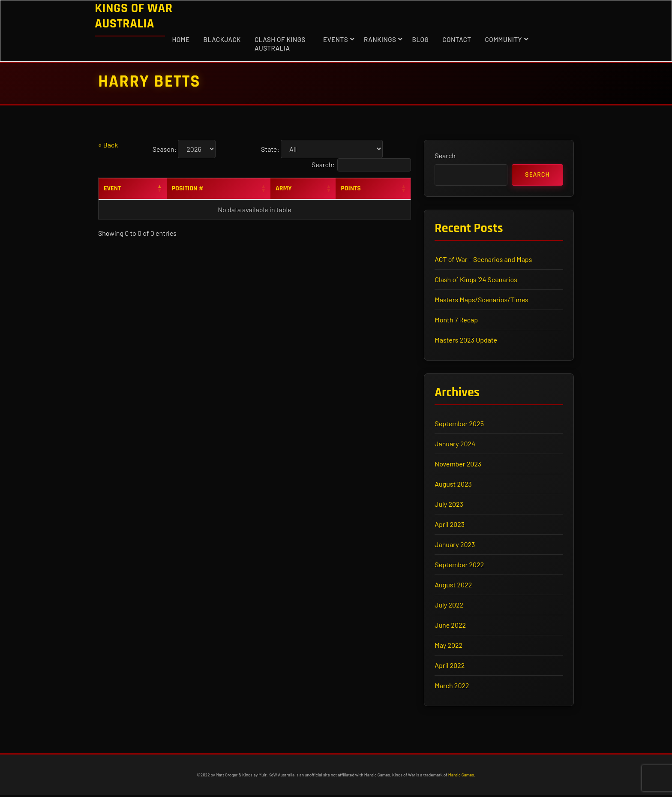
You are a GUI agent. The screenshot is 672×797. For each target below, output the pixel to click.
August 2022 (454, 586)
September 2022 (460, 566)
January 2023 (455, 546)
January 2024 (455, 445)
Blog (420, 39)
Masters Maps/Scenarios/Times (482, 300)
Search (445, 156)
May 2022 (449, 646)
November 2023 (458, 465)
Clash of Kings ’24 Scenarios (476, 280)
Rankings (380, 39)
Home (181, 39)
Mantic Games (461, 776)
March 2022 (452, 687)
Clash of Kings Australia (280, 44)
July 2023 (449, 505)
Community (504, 39)
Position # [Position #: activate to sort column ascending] (188, 188)
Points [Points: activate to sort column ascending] (351, 188)
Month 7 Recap (457, 320)
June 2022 (451, 626)
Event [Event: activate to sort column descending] (112, 188)
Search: (361, 165)
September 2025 (460, 425)
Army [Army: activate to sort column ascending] (284, 188)
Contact (457, 39)
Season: (165, 149)
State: (270, 149)
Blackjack (222, 39)
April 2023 (450, 525)
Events (336, 39)
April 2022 (450, 666)
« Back (108, 145)
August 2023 (453, 485)
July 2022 (449, 606)
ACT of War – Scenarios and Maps (484, 260)
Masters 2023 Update (466, 341)
